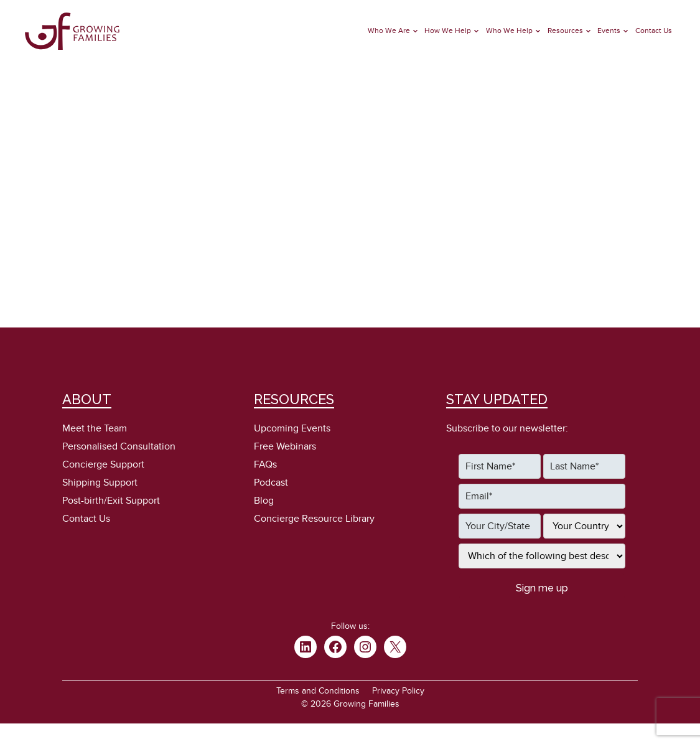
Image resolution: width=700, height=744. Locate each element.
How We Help (448, 31)
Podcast (271, 483)
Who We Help (509, 31)
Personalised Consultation (119, 446)
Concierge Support (103, 464)
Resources (565, 31)
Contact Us (654, 31)
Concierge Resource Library (314, 519)
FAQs (265, 464)
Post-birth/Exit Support (111, 501)
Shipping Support (100, 483)
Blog (264, 501)
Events (609, 31)
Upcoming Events (292, 428)
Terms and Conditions (318, 691)
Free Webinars (285, 446)
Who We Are (389, 31)
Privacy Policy (398, 691)
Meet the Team (95, 428)
